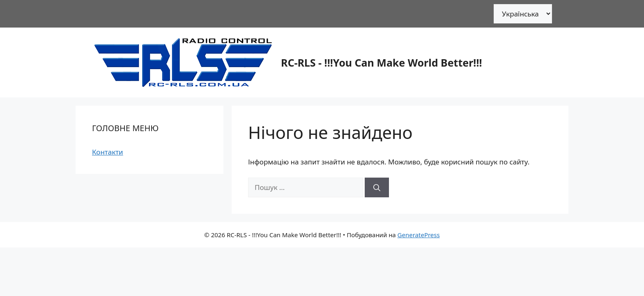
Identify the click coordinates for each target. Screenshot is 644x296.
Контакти (108, 152)
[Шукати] (377, 187)
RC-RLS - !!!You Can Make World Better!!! (382, 62)
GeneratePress (419, 235)
